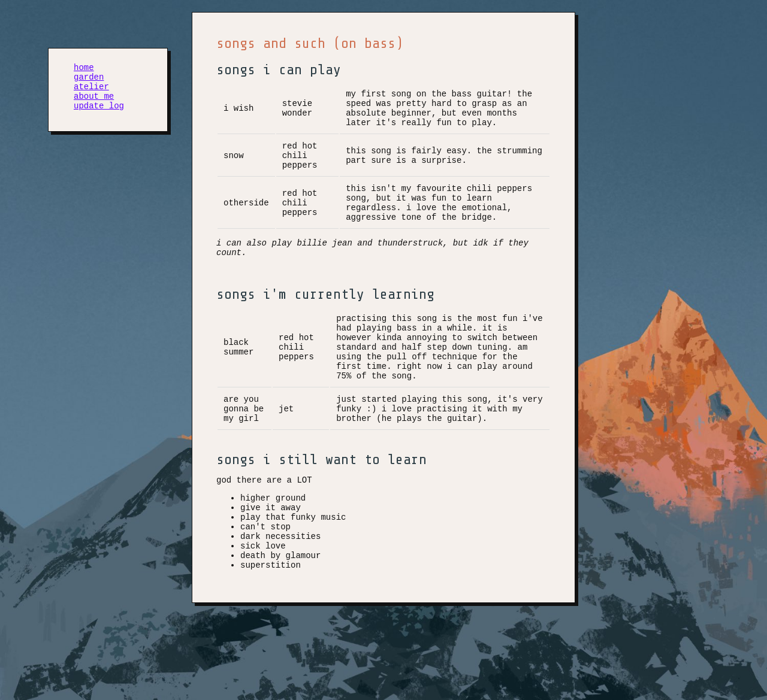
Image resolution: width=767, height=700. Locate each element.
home (84, 69)
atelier (91, 91)
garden (89, 80)
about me (94, 103)
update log (99, 114)
